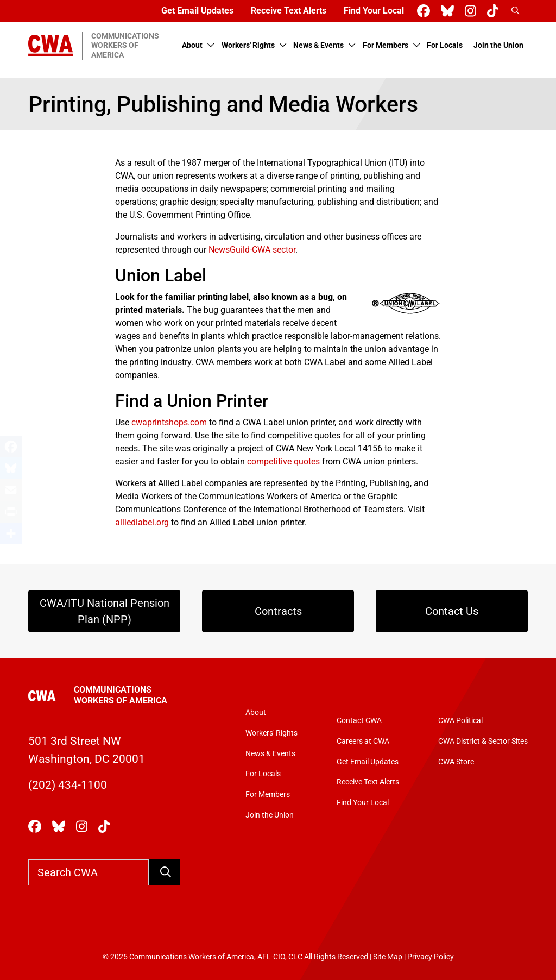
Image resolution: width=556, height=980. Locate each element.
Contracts (278, 611)
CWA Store (456, 762)
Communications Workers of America (121, 695)
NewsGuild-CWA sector (252, 250)
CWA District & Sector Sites (483, 741)
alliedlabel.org (142, 522)
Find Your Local (374, 11)
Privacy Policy (431, 957)
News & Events (318, 45)
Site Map (388, 957)
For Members (386, 45)
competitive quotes (283, 461)
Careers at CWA (363, 741)
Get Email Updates (197, 11)
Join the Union (498, 45)
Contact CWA (359, 721)
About (192, 45)
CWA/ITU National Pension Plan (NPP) (105, 611)
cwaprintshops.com (169, 422)
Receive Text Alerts (289, 11)
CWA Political (460, 721)
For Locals (445, 45)
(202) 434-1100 (68, 785)
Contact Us (452, 611)
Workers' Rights (248, 45)
